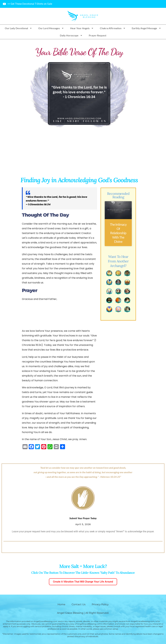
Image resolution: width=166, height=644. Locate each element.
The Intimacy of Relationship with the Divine (118, 233)
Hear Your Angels (82, 28)
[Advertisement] (79, 152)
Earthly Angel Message (146, 28)
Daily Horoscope (71, 35)
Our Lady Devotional (18, 28)
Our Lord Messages (51, 28)
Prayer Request (98, 35)
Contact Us (79, 604)
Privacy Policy (100, 604)
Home (61, 604)
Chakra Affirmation (113, 28)
